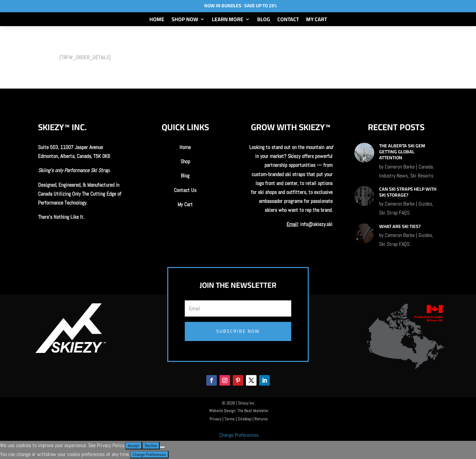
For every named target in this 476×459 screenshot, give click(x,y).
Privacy (216, 419)
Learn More (228, 20)
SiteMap (245, 419)
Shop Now (185, 20)
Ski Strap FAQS (394, 213)
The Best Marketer (253, 411)
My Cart (317, 20)
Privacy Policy (111, 445)
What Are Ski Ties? (400, 226)
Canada (426, 167)
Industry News (394, 176)
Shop (185, 161)
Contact (288, 20)
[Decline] (162, 447)
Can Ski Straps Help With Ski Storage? (408, 192)
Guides (425, 204)
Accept (134, 446)
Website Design (222, 411)
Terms (230, 419)
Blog (264, 20)
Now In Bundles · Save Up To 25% (240, 6)
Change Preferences (239, 435)
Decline (151, 446)
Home (157, 20)
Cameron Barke (400, 167)
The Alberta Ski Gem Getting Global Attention (402, 152)
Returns (261, 419)
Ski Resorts (422, 176)
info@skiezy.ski (316, 224)
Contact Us (185, 190)
